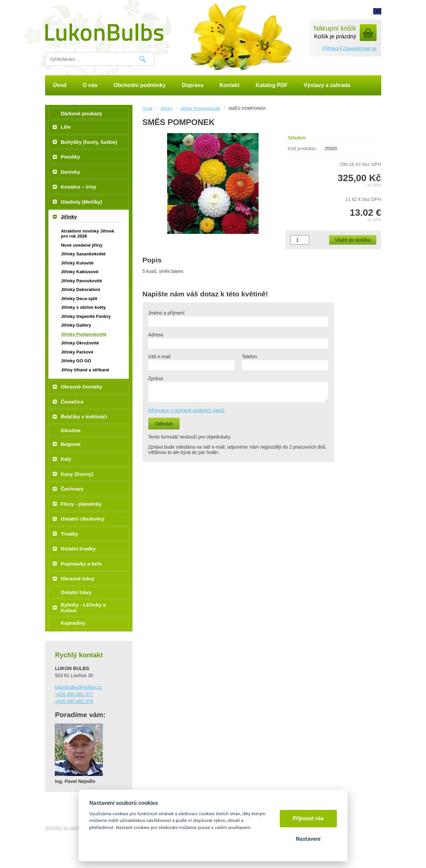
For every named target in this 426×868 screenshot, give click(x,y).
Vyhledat (143, 59)
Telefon (249, 357)
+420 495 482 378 (74, 701)
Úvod (147, 109)
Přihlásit (331, 48)
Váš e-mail (159, 357)
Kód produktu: (302, 149)
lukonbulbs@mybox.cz (78, 687)
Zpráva (156, 378)
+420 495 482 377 (74, 694)
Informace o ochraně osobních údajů (186, 410)
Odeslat (164, 424)
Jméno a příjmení (166, 313)
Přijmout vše (308, 818)
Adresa (156, 335)
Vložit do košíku (353, 240)
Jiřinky (166, 109)
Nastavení (308, 839)
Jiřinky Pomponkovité (200, 109)
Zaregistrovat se (359, 48)
